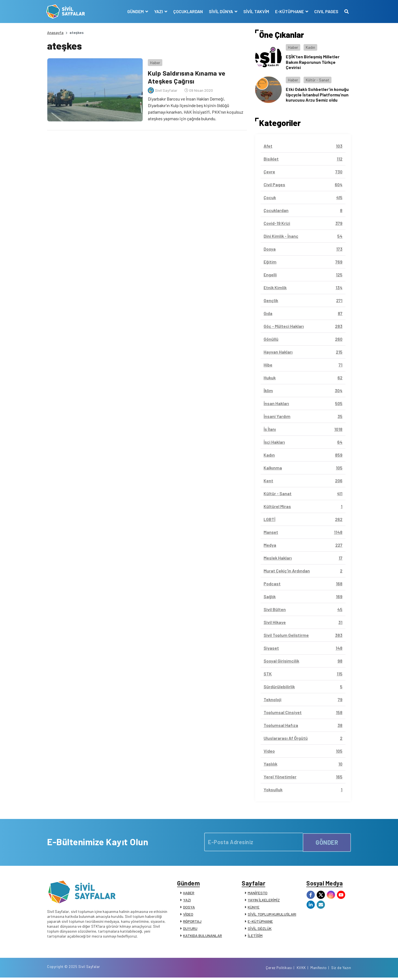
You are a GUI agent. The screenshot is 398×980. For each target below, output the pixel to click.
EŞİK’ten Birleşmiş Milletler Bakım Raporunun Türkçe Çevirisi (313, 62)
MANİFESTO (258, 894)
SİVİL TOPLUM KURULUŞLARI (272, 915)
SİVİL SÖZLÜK (260, 929)
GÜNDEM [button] (135, 11)
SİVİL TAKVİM (255, 11)
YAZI (187, 901)
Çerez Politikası (279, 970)
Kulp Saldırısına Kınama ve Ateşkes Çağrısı (187, 76)
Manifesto (319, 970)
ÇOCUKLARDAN (187, 11)
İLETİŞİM (255, 936)
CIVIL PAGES (325, 11)
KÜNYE (254, 908)
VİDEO (188, 915)
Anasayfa (55, 32)
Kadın (310, 47)
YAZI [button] (158, 11)
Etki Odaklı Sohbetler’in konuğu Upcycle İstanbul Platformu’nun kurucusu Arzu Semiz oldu (317, 94)
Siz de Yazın (341, 970)
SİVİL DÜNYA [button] (220, 11)
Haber (154, 61)
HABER (189, 894)
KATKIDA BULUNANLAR (203, 936)
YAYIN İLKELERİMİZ (264, 901)
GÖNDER (327, 842)
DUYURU (190, 929)
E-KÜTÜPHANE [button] (289, 11)
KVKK (301, 970)
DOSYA (189, 908)
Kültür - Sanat (318, 80)
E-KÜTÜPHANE (260, 922)
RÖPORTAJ (192, 922)
